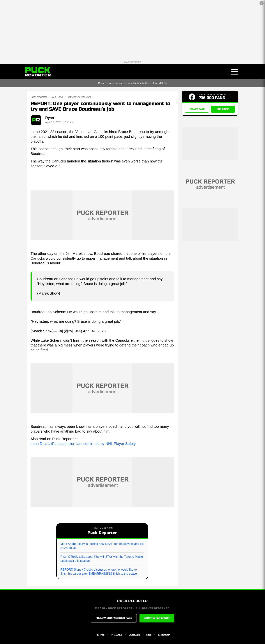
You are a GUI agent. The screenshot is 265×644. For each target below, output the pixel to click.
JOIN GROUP (223, 109)
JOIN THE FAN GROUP (157, 618)
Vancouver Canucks (79, 97)
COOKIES (134, 635)
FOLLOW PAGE (197, 109)
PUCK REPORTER (132, 601)
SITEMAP (164, 635)
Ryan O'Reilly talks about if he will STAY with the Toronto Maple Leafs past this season (102, 559)
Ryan (50, 118)
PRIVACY (117, 635)
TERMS (100, 635)
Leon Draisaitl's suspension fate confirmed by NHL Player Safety (83, 444)
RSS (149, 635)
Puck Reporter (39, 97)
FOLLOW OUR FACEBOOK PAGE (114, 618)
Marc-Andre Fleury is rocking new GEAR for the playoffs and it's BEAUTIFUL (102, 546)
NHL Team (57, 97)
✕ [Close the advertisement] (262, 3)
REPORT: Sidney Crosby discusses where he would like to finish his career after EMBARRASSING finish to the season (99, 572)
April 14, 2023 (94, 331)
